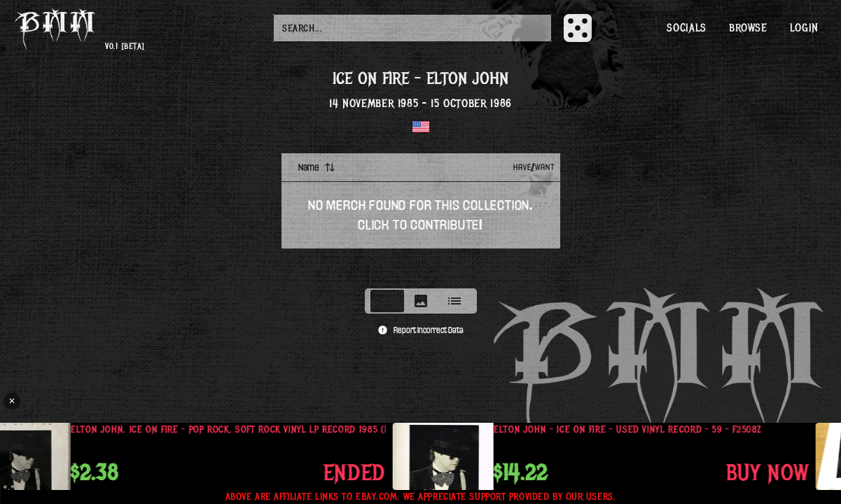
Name (317, 167)
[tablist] (421, 301)
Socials (686, 28)
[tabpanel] (421, 216)
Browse (748, 28)
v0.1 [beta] (125, 47)
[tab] (387, 301)
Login (804, 28)
